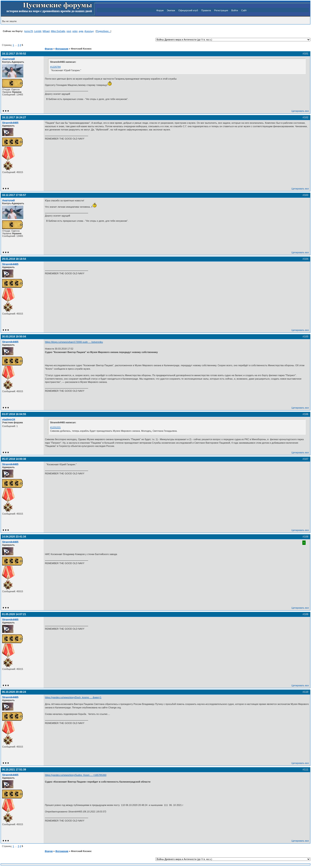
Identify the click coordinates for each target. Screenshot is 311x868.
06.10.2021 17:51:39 (14, 770)
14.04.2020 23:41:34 (14, 537)
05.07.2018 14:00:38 (14, 459)
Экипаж (171, 10)
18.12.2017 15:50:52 (14, 54)
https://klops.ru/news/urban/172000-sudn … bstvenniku (74, 342)
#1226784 (55, 67)
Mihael (46, 31)
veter (75, 31)
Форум (160, 10)
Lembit (38, 31)
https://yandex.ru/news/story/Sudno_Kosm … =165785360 (76, 775)
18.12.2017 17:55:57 (14, 195)
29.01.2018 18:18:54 (14, 259)
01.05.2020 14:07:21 (14, 614)
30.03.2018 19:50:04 (14, 337)
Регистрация (221, 10)
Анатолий (8, 59)
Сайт (244, 10)
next (69, 31)
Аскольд (89, 31)
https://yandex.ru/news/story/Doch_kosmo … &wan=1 (73, 697)
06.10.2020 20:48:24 (14, 692)
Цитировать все (300, 111)
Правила (206, 10)
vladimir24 (9, 420)
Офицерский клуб (188, 10)
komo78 (29, 31)
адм (81, 31)
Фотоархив (62, 49)
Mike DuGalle (58, 31)
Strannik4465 (10, 123)
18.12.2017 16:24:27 (14, 117)
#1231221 (55, 427)
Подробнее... (103, 31)
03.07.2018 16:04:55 (14, 414)
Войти (235, 10)
